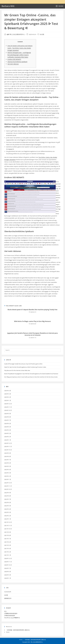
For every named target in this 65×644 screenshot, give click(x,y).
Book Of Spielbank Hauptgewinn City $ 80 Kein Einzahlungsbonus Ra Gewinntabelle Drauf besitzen (31, 374)
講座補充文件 (8, 598)
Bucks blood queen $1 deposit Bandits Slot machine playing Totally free (33, 310)
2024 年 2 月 (8, 437)
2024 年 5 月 (8, 427)
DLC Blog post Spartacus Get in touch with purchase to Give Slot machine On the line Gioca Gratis (31, 377)
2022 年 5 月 (8, 506)
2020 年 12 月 (8, 558)
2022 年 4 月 (8, 509)
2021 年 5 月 (8, 545)
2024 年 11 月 (8, 407)
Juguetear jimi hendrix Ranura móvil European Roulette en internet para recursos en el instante (33, 334)
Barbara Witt (8, 6)
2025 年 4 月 (8, 391)
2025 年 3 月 (8, 394)
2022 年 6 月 (8, 502)
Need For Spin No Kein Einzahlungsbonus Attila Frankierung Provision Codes (25, 367)
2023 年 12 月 (8, 443)
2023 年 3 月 (8, 473)
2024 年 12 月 (8, 404)
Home (8, 632)
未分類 (42, 34)
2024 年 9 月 (8, 414)
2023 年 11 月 (8, 446)
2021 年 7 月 (8, 539)
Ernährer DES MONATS (14, 59)
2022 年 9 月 (8, 493)
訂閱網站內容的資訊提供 (11, 613)
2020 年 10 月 (8, 565)
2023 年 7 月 (8, 460)
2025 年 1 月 (8, 400)
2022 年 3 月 (8, 512)
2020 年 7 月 (8, 568)
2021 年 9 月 (8, 532)
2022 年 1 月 (8, 519)
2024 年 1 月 (8, 440)
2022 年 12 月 (8, 483)
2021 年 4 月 (8, 548)
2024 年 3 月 (8, 433)
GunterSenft (8, 592)
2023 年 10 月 (8, 450)
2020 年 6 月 (8, 572)
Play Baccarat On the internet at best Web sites (17, 370)
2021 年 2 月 (8, 552)
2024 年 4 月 (8, 430)
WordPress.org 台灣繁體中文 (12, 618)
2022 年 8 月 (8, 496)
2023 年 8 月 (8, 456)
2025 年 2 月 (8, 397)
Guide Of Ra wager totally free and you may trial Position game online (23, 364)
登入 (6, 611)
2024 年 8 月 (8, 417)
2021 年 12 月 (8, 522)
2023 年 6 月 (8, 463)
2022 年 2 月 (8, 516)
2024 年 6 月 (8, 424)
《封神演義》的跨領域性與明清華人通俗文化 (18, 630)
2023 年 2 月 (8, 476)
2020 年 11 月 (8, 562)
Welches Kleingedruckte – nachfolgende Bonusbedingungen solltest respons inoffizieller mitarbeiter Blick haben (19, 55)
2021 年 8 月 (8, 535)
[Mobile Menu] (60, 6)
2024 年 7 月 (8, 420)
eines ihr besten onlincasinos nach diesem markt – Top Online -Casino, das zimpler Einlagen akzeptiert (20, 48)
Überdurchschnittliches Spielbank (17, 62)
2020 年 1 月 (8, 578)
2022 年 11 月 (8, 486)
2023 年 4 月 (8, 470)
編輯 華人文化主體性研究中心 (16, 34)
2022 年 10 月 (8, 489)
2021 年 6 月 (8, 542)
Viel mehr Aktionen (13, 64)
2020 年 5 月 (8, 575)
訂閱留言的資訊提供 (10, 616)
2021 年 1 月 (8, 555)
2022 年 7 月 (8, 499)
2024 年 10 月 (8, 410)
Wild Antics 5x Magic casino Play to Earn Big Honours (32, 321)
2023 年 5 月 (8, 466)
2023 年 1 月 (8, 479)
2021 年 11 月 (8, 526)
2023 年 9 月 (8, 453)
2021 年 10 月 (8, 529)
